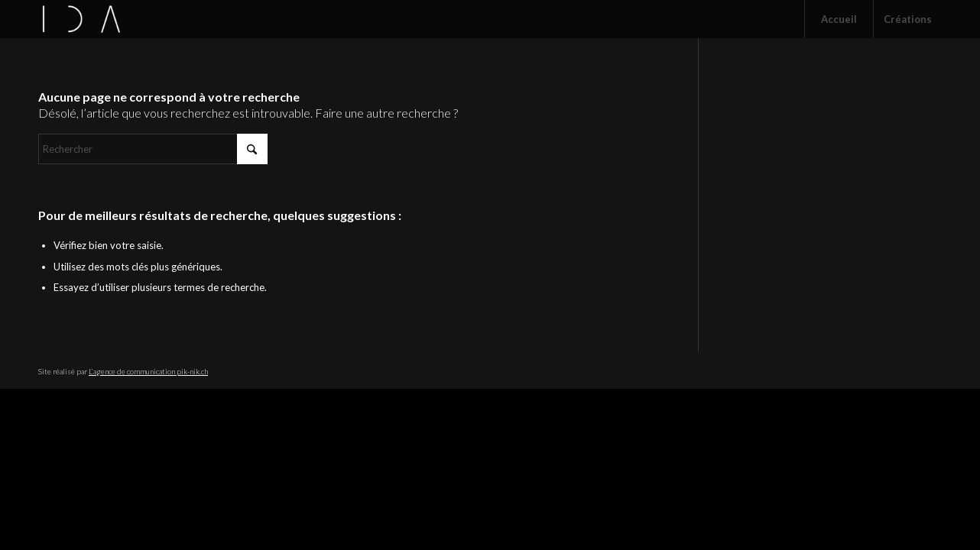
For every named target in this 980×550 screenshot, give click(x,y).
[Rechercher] (153, 149)
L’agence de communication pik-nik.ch (148, 371)
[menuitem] (839, 19)
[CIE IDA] (81, 19)
